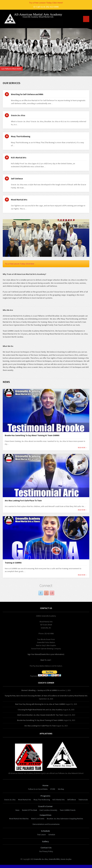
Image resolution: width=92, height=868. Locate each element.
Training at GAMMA (13, 563)
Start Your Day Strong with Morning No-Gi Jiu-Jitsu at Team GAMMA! (40, 704)
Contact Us (46, 848)
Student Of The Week (29, 810)
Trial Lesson (41, 835)
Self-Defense (17, 179)
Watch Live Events (38, 819)
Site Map (61, 789)
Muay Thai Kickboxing (21, 136)
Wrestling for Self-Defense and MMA (27, 94)
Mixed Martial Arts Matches (19, 819)
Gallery (45, 841)
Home (45, 785)
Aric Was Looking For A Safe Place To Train (23, 501)
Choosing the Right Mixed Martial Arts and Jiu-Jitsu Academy (40, 710)
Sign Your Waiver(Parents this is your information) (46, 654)
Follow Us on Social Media (38, 789)
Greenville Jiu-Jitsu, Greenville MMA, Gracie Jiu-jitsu (53, 859)
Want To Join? (46, 660)
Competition (45, 815)
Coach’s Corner (45, 806)
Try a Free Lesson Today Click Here (20, 264)
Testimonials (83, 800)
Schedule (45, 831)
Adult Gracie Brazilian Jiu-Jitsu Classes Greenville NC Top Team (40, 715)
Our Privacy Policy (46, 851)
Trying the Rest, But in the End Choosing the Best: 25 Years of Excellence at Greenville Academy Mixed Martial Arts (46, 696)
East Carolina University (48, 810)
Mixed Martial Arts (19, 200)
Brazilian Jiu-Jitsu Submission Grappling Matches (65, 819)
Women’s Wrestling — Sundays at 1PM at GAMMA (39, 690)
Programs (45, 796)
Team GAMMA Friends (68, 810)
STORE (53, 789)
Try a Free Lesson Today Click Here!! (46, 3)
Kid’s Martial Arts (19, 158)
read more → (83, 448)
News (17, 810)
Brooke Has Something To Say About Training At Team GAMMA (32, 435)
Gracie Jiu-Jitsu (18, 115)
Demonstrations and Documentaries (46, 824)
